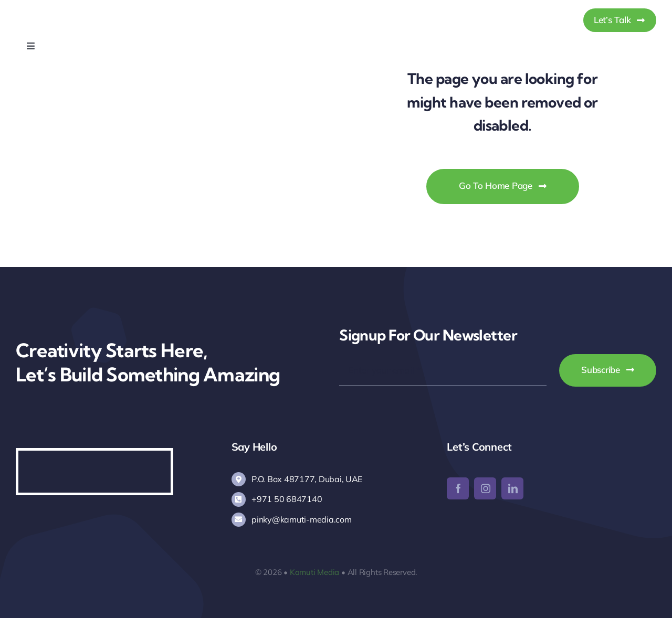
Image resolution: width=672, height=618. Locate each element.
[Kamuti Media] (70, 10)
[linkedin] (512, 488)
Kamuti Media (314, 572)
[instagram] (485, 488)
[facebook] (458, 488)
